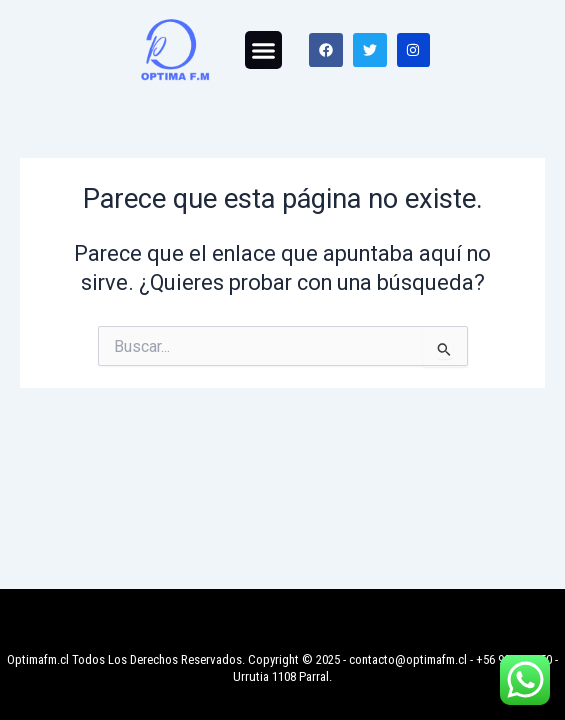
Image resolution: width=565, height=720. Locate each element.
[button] (264, 50)
